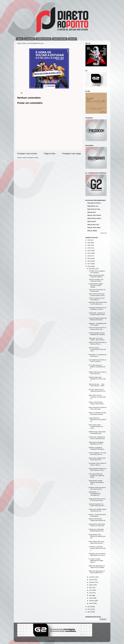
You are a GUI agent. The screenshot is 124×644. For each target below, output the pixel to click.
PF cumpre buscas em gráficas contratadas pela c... (97, 367)
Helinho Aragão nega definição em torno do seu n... (97, 379)
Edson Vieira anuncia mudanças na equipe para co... (97, 397)
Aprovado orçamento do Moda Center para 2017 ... (97, 505)
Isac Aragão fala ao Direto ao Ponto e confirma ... (97, 361)
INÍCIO (20, 39)
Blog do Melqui (92, 231)
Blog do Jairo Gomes (94, 215)
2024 (89, 245)
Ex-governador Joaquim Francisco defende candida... (96, 285)
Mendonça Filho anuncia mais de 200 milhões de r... (98, 303)
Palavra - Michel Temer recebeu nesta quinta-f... (97, 403)
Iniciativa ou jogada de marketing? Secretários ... (97, 448)
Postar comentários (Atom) (30, 158)
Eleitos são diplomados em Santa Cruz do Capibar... (97, 567)
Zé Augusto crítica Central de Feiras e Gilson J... (97, 464)
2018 (89, 261)
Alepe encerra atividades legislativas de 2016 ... (96, 443)
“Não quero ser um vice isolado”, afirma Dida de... (97, 339)
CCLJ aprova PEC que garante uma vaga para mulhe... (96, 475)
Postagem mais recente (27, 154)
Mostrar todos (104, 233)
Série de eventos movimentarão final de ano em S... (97, 349)
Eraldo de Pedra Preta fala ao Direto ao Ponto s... (98, 343)
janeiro (91, 603)
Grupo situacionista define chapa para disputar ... (97, 276)
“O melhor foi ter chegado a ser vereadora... (97, 272)
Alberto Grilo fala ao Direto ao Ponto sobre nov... (98, 373)
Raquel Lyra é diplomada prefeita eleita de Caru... (97, 530)
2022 (89, 251)
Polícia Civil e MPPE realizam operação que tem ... (98, 510)
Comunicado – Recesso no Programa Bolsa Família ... (97, 314)
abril (91, 595)
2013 (89, 612)
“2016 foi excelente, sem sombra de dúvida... (96, 280)
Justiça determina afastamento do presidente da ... (97, 420)
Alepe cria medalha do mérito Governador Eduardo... (98, 413)
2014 (89, 609)
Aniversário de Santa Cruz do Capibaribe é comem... (98, 308)
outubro (92, 580)
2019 (89, 258)
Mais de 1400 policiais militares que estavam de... (98, 520)
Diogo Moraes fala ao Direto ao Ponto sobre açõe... (97, 500)
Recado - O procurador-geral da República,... (97, 515)
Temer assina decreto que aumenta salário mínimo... (97, 295)
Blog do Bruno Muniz (94, 218)
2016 (89, 266)
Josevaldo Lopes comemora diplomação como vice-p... (97, 554)
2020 (89, 256)
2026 (89, 240)
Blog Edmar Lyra (93, 206)
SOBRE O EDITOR (43, 39)
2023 (89, 248)
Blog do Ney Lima (93, 225)
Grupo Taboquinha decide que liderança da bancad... (98, 319)
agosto (91, 585)
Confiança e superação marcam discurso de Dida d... (97, 548)
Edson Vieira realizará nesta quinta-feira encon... (97, 459)
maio (91, 593)
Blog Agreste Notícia (94, 203)
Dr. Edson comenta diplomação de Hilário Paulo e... (96, 561)
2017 (89, 264)
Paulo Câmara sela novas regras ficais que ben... (96, 542)
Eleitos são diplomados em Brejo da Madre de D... (97, 572)
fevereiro (92, 601)
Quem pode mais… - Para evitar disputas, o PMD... (97, 385)
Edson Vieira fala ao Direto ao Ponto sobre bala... (98, 408)
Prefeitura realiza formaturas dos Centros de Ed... (97, 488)
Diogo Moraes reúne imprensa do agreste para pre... (97, 536)
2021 (89, 253)
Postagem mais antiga (72, 154)
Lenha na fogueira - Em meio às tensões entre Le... (97, 454)
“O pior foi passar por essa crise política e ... (97, 299)
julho (91, 588)
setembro (92, 582)
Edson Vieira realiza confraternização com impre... (96, 426)
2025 (89, 243)
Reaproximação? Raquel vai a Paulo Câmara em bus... (98, 469)
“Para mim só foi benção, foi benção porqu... (97, 290)
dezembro (92, 269)
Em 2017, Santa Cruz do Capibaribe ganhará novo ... (97, 391)
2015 (89, 607)
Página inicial (50, 154)
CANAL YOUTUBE (60, 39)
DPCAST (72, 39)
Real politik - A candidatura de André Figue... (98, 355)
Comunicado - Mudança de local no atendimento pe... (97, 438)
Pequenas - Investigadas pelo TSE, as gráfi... (98, 324)
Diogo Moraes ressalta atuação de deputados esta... (96, 482)
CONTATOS (30, 39)
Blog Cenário (92, 221)
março (91, 598)
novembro (92, 577)
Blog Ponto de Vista (94, 209)
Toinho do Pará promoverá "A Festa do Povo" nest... (98, 328)
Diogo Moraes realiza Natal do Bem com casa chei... (97, 525)
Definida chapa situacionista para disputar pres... (97, 433)
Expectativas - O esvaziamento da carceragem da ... (95, 493)
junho (91, 590)
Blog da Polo (92, 212)
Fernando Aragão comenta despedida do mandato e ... (98, 334)
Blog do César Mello (94, 228)
